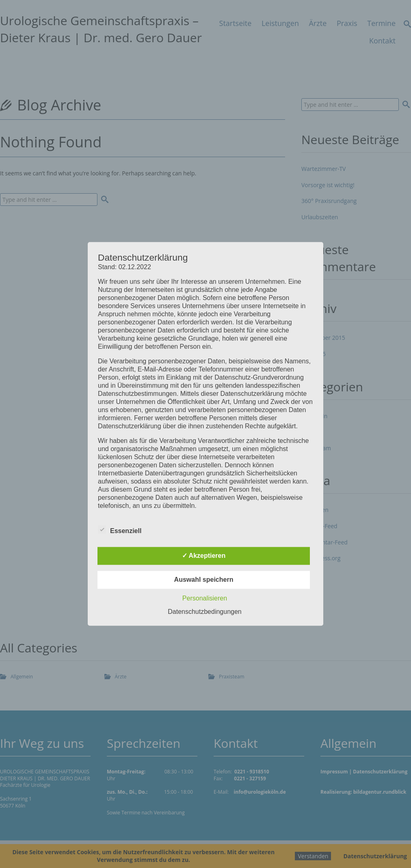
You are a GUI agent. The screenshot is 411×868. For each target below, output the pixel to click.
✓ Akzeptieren (204, 556)
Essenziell (120, 530)
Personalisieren (205, 599)
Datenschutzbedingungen (204, 612)
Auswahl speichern (204, 580)
